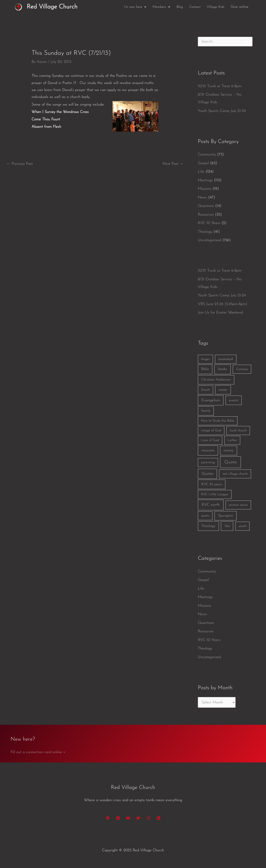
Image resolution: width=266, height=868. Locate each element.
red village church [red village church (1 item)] (235, 474)
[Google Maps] (108, 818)
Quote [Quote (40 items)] (230, 462)
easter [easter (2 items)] (223, 390)
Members (161, 7)
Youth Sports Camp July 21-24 (222, 111)
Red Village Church (52, 7)
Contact (195, 7)
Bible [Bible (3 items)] (205, 369)
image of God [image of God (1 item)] (211, 431)
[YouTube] (128, 818)
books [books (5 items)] (223, 369)
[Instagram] (148, 818)
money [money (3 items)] (228, 451)
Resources (206, 215)
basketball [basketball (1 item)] (226, 359)
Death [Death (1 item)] (205, 390)
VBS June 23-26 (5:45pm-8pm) (223, 304)
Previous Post (20, 164)
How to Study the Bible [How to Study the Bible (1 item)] (218, 421)
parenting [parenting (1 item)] (208, 462)
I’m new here (135, 7)
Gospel (203, 163)
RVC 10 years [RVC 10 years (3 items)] (212, 484)
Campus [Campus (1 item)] (242, 369)
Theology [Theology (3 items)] (208, 526)
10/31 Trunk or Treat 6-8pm (220, 86)
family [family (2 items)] (206, 411)
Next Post (173, 164)
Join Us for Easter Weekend (220, 313)
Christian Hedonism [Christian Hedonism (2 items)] (216, 380)
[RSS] (158, 818)
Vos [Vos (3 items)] (227, 526)
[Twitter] (138, 818)
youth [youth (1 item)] (243, 526)
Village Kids (216, 7)
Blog (180, 7)
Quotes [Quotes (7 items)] (207, 474)
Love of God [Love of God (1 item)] (210, 440)
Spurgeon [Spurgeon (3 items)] (226, 516)
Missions (205, 189)
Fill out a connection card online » (38, 752)
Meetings (205, 180)
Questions (206, 206)
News (202, 197)
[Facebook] (118, 818)
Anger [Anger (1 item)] (205, 359)
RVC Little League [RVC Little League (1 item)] (215, 494)
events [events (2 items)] (234, 400)
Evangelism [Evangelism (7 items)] (211, 400)
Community (207, 155)
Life (201, 172)
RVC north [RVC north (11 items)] (211, 505)
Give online (240, 7)
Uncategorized (209, 240)
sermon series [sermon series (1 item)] (238, 505)
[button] (135, 7)
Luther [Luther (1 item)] (232, 440)
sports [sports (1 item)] (205, 516)
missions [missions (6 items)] (208, 451)
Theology (205, 232)
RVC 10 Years (209, 223)
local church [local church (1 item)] (238, 431)
